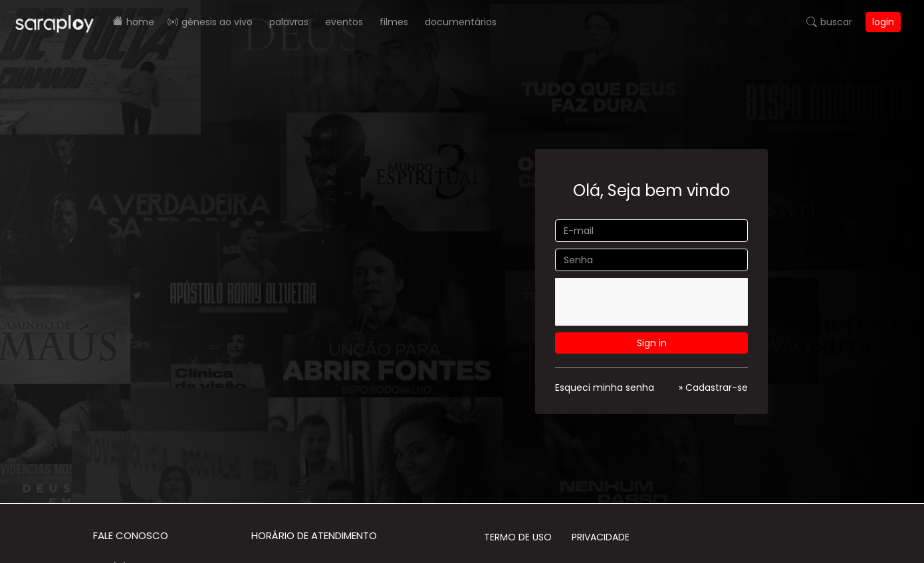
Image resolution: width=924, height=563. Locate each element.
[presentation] (655, 304)
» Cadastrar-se (713, 388)
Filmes (394, 22)
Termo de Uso (518, 537)
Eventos (344, 22)
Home (140, 22)
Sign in (652, 343)
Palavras (289, 22)
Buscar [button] (836, 22)
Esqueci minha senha (605, 388)
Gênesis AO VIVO (217, 22)
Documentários (461, 22)
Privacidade (601, 537)
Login (883, 22)
